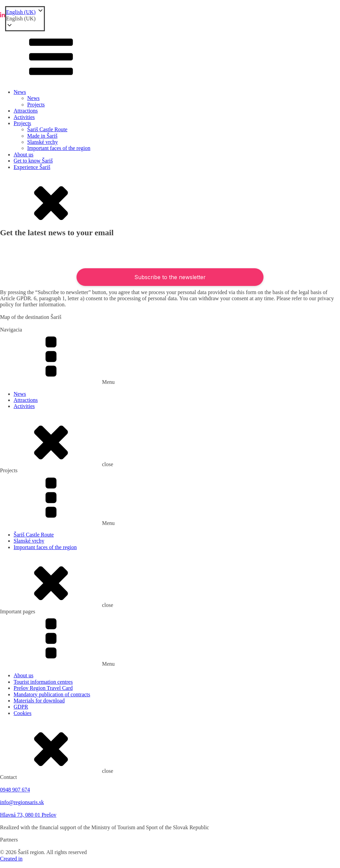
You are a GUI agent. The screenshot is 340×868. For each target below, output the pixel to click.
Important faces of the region (59, 148)
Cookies (22, 713)
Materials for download (39, 701)
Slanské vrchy (42, 142)
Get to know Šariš (33, 161)
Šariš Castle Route (47, 129)
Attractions (26, 111)
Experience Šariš (32, 167)
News (20, 92)
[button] (25, 19)
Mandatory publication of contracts (52, 694)
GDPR (21, 707)
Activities (24, 117)
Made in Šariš (42, 136)
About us (23, 155)
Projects (36, 105)
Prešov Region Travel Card (43, 688)
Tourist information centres (43, 682)
